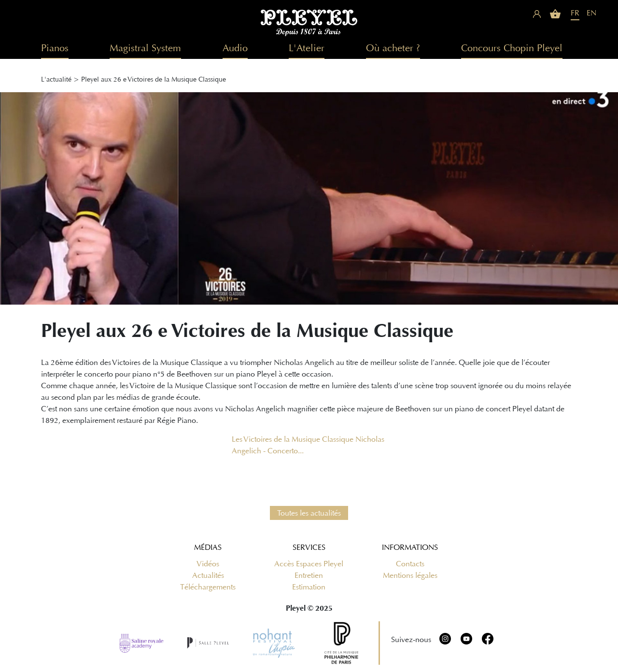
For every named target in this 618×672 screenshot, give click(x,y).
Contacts (410, 564)
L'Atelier (307, 48)
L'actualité (56, 79)
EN (591, 13)
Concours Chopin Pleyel (512, 48)
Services (309, 547)
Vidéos (208, 564)
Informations (410, 547)
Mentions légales (410, 575)
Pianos (55, 48)
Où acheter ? (393, 48)
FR (575, 13)
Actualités (208, 575)
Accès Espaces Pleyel (309, 564)
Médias (208, 547)
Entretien (309, 575)
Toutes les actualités (309, 513)
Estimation (309, 587)
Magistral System (145, 48)
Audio (235, 48)
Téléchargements (208, 587)
